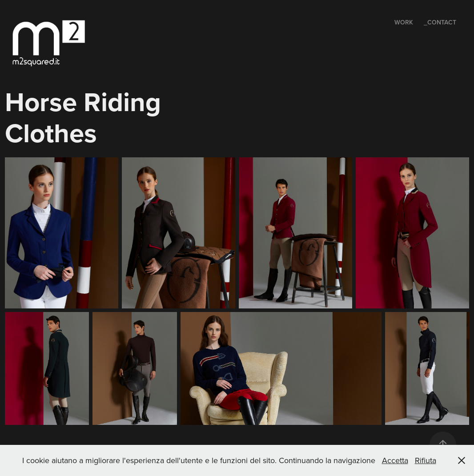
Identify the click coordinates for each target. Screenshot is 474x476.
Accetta (395, 460)
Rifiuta (426, 460)
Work (404, 22)
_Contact (440, 22)
